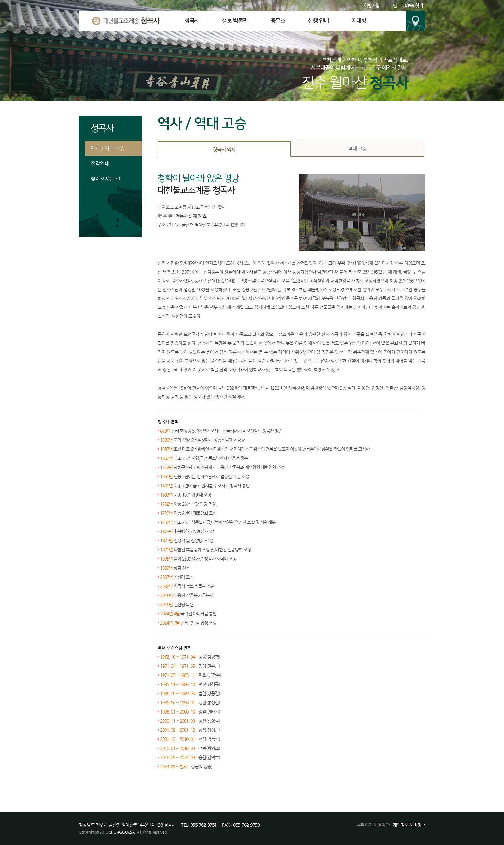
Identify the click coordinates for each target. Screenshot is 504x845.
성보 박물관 (235, 21)
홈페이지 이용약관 (373, 825)
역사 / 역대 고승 (108, 149)
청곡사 (192, 21)
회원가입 (372, 5)
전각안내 (100, 164)
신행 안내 (318, 21)
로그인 (391, 5)
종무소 (278, 21)
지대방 (359, 21)
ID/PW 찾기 (413, 5)
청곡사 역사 (224, 150)
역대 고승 (357, 149)
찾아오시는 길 (106, 179)
